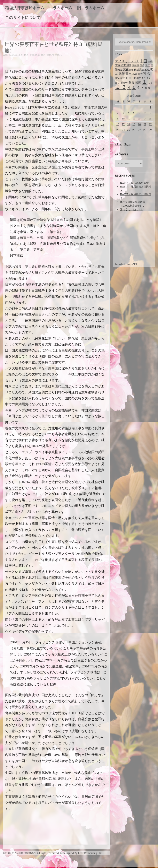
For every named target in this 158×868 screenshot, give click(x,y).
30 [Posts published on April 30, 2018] (118, 136)
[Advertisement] (74, 61)
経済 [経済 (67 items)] (117, 78)
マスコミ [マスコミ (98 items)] (134, 61)
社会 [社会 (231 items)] (147, 73)
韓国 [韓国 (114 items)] (138, 83)
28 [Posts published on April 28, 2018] (145, 130)
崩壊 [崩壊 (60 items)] (131, 70)
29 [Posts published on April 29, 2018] (150, 130)
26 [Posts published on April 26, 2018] (134, 130)
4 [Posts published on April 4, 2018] (129, 113)
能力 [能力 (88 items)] (123, 78)
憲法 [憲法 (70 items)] (142, 70)
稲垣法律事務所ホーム (25, 8)
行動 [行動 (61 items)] (134, 78)
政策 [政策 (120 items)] (122, 74)
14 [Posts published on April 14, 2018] (145, 119)
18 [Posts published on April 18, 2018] (129, 124)
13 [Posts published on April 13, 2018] (139, 119)
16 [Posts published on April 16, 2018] (118, 124)
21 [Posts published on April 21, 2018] (145, 124)
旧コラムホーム (91, 8)
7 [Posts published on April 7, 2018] (145, 113)
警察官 (56, 55)
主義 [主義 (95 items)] (118, 65)
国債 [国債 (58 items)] (142, 65)
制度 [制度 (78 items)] (129, 65)
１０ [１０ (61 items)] (150, 83)
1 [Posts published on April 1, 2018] (150, 107)
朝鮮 (32, 55)
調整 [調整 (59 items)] (139, 78)
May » (127, 144)
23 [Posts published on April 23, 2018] (118, 130)
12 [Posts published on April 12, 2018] (134, 119)
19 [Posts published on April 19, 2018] (134, 124)
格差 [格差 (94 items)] (135, 74)
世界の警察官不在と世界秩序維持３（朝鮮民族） (54, 47)
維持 (49, 55)
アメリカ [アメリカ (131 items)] (121, 61)
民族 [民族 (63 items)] (140, 74)
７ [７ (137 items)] (142, 88)
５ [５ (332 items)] (134, 87)
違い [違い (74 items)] (117, 83)
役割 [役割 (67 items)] (136, 70)
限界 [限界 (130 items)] (132, 83)
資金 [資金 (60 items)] (148, 78)
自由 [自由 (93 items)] (129, 78)
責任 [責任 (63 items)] (144, 78)
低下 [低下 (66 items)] (123, 65)
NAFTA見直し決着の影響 (134, 183)
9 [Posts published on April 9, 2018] (118, 119)
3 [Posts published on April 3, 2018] (123, 113)
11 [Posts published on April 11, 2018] (129, 119)
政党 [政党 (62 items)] (147, 70)
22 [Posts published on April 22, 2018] (150, 124)
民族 (38, 55)
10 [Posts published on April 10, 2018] (123, 119)
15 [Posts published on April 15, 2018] (150, 119)
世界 (26, 55)
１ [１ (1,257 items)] (145, 82)
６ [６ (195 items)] (138, 88)
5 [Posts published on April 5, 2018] (134, 113)
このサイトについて (23, 18)
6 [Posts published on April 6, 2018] (139, 113)
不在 (21, 55)
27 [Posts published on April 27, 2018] (139, 130)
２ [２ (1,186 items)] (118, 87)
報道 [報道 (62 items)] (120, 70)
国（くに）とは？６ (131, 209)
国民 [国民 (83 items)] (147, 65)
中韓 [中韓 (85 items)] (150, 61)
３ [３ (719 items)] (124, 87)
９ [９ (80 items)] (149, 88)
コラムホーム (61, 8)
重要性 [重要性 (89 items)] (124, 83)
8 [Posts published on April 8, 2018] (150, 113)
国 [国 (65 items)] (138, 65)
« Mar (118, 144)
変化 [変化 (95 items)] (126, 69)
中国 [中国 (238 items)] (143, 61)
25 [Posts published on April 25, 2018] (129, 130)
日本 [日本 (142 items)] (129, 74)
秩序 (43, 55)
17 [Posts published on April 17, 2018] (123, 124)
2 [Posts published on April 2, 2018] (118, 113)
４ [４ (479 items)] (129, 87)
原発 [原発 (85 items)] (134, 65)
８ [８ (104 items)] (146, 88)
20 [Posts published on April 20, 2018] (139, 124)
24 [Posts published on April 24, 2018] (123, 130)
